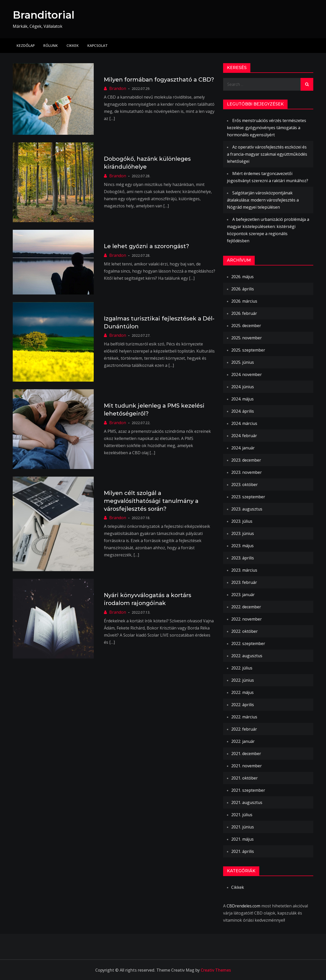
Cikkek (73, 45)
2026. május (242, 276)
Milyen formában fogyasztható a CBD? (159, 79)
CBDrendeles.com (243, 906)
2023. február (244, 582)
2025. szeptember (248, 350)
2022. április (243, 704)
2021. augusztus (247, 802)
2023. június (243, 533)
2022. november (247, 619)
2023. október (244, 484)
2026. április (243, 289)
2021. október (244, 778)
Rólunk (51, 45)
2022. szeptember (248, 643)
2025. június (243, 362)
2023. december (246, 460)
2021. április (243, 851)
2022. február (244, 729)
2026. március (244, 301)
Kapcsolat (98, 45)
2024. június (243, 386)
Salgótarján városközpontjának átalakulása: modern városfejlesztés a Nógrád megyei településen (263, 200)
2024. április (243, 411)
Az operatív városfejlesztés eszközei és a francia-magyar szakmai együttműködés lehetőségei (267, 154)
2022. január (243, 741)
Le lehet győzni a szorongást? (147, 246)
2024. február (244, 435)
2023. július (242, 521)
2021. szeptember (248, 790)
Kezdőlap (26, 45)
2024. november (247, 374)
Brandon (118, 88)
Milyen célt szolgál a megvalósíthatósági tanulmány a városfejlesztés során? (151, 501)
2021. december (246, 753)
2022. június (243, 680)
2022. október (244, 631)
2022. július (242, 668)
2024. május (242, 399)
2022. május (242, 692)
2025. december (246, 325)
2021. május (242, 839)
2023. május (242, 545)
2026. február (244, 313)
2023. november (247, 472)
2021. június (243, 827)
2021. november (247, 766)
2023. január (243, 594)
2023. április (243, 558)
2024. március (244, 423)
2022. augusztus (247, 655)
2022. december (246, 607)
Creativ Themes (216, 970)
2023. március (244, 570)
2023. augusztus (247, 509)
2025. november (247, 338)
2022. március (244, 717)
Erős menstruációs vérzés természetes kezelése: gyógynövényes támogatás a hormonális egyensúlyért (267, 127)
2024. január (243, 448)
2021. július (242, 814)
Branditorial (45, 15)
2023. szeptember (248, 496)
